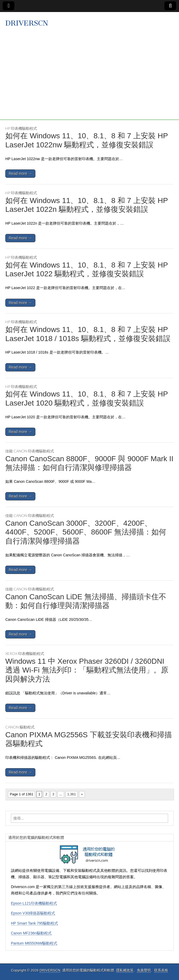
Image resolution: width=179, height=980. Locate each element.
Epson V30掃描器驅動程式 (33, 913)
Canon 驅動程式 (20, 727)
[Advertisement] (89, 83)
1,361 (72, 794)
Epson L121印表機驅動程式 (34, 903)
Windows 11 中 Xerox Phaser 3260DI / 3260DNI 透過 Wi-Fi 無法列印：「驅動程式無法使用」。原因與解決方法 (87, 670)
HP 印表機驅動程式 (21, 128)
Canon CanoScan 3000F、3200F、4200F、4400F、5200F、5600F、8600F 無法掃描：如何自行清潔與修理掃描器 (86, 532)
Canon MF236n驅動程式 (31, 933)
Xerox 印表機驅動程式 (25, 653)
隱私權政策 (125, 970)
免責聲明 (144, 970)
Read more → (20, 173)
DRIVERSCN (27, 23)
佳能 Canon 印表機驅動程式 (30, 451)
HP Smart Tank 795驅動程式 (34, 923)
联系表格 (161, 970)
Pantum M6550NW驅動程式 (34, 943)
